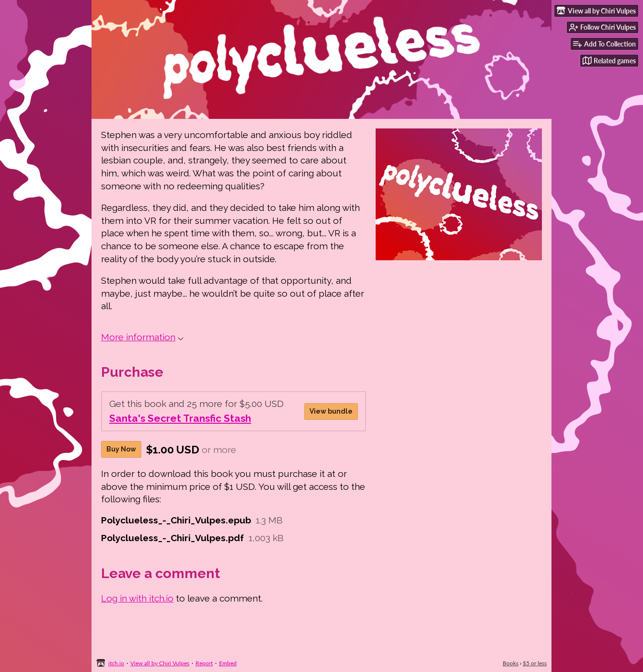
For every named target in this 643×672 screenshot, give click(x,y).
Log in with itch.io (137, 598)
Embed (228, 663)
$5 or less (535, 663)
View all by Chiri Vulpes (160, 663)
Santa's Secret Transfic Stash (180, 418)
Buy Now (121, 449)
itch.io (116, 663)
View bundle (331, 411)
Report (204, 663)
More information (142, 337)
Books (511, 663)
